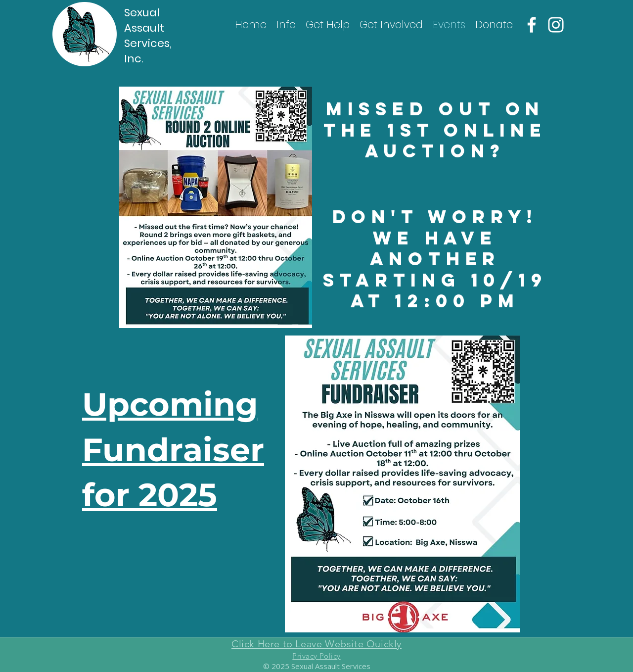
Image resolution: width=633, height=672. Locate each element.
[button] (286, 25)
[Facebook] (532, 25)
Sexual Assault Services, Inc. (148, 36)
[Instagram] (556, 25)
